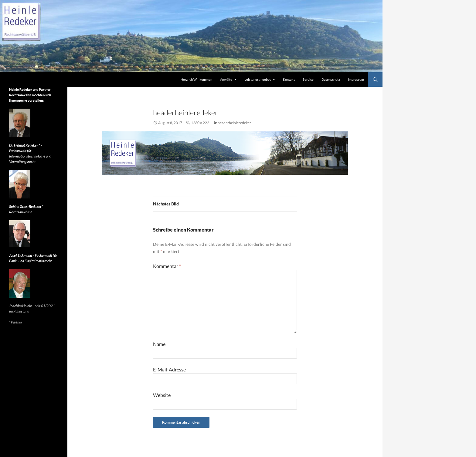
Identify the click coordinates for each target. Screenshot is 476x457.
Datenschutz (331, 79)
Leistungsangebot (258, 79)
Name (159, 344)
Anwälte (226, 79)
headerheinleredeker (234, 123)
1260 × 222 (200, 123)
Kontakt (289, 79)
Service (308, 79)
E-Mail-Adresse (169, 369)
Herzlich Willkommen (196, 79)
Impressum (356, 79)
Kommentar (167, 266)
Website (162, 395)
